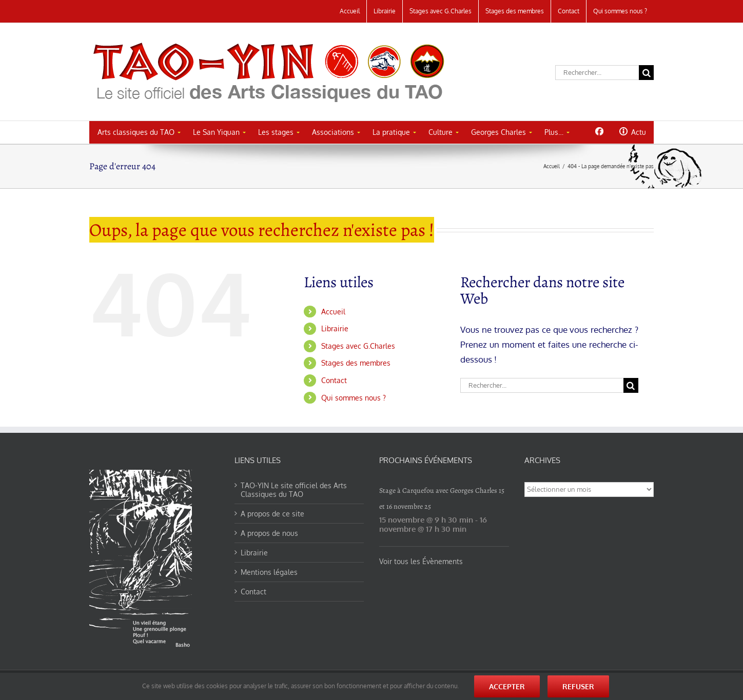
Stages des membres (356, 363)
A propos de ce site (272, 514)
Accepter (507, 686)
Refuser (578, 686)
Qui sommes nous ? (354, 398)
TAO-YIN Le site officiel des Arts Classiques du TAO (294, 490)
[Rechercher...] (597, 73)
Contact (334, 380)
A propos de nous (269, 533)
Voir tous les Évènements (421, 561)
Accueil (333, 312)
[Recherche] (646, 73)
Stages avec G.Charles (358, 346)
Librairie (335, 328)
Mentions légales (269, 572)
